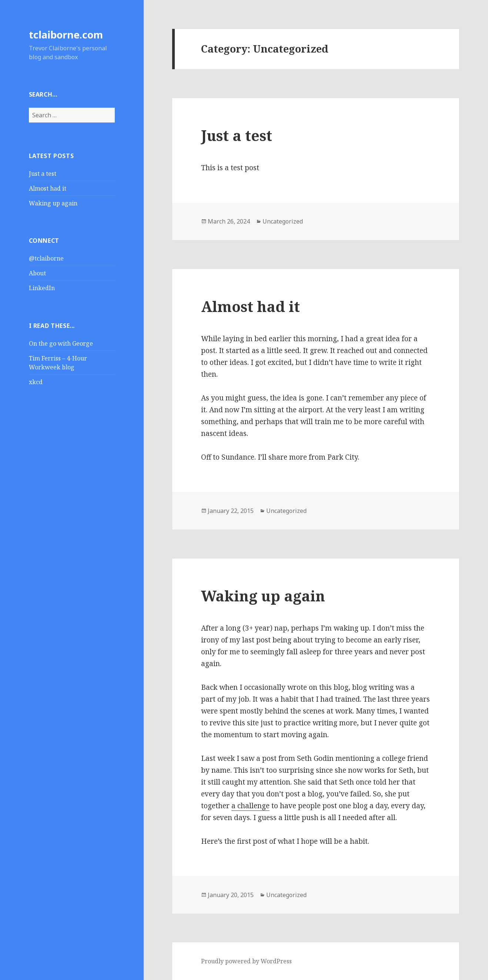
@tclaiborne (46, 258)
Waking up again (53, 203)
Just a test (43, 174)
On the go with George (61, 343)
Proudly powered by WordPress (246, 961)
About (37, 273)
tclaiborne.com (66, 35)
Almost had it (48, 188)
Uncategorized (283, 221)
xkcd (36, 382)
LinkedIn (42, 288)
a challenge (250, 806)
